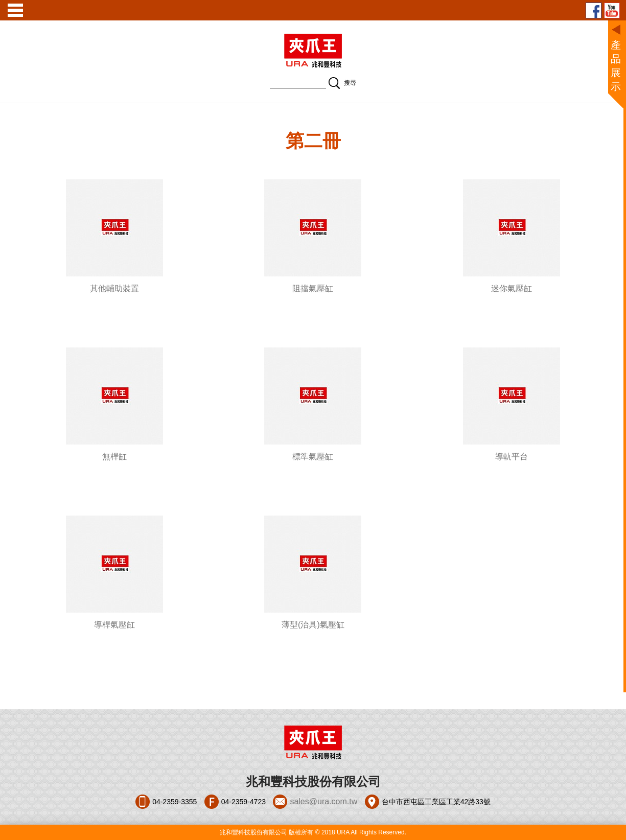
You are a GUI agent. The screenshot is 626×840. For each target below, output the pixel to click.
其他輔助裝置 (114, 288)
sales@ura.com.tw (323, 801)
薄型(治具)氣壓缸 (313, 625)
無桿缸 (114, 457)
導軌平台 (512, 457)
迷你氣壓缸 (512, 288)
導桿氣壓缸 (114, 625)
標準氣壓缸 (313, 457)
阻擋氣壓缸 (313, 288)
